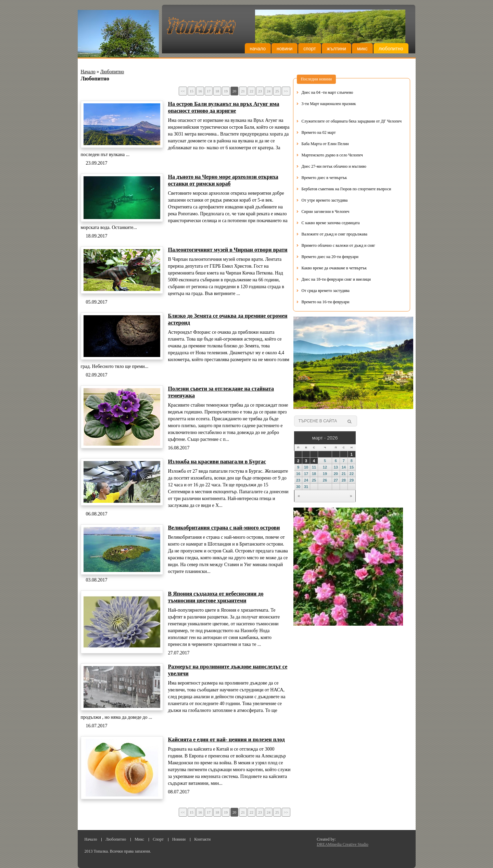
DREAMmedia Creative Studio (343, 844)
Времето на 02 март (319, 132)
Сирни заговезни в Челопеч (326, 212)
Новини (285, 49)
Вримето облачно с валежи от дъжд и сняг (338, 245)
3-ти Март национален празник (329, 104)
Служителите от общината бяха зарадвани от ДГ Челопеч (352, 121)
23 (260, 91)
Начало (258, 49)
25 (277, 91)
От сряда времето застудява (326, 291)
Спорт (309, 49)
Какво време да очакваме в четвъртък (334, 268)
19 (226, 91)
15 (192, 91)
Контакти (202, 839)
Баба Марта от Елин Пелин (325, 144)
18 (217, 91)
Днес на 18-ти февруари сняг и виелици (336, 279)
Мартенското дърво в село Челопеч (332, 155)
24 (269, 91)
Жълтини (337, 49)
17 (209, 91)
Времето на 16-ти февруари (326, 302)
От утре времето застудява (325, 200)
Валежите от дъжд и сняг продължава (334, 234)
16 (200, 91)
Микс (362, 49)
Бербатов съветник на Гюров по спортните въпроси (346, 189)
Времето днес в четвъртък (324, 178)
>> (286, 91)
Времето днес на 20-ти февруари (330, 257)
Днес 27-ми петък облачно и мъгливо (334, 166)
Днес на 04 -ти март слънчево (327, 92)
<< (183, 91)
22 (251, 91)
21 (243, 91)
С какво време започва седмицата (331, 223)
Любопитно (391, 49)
